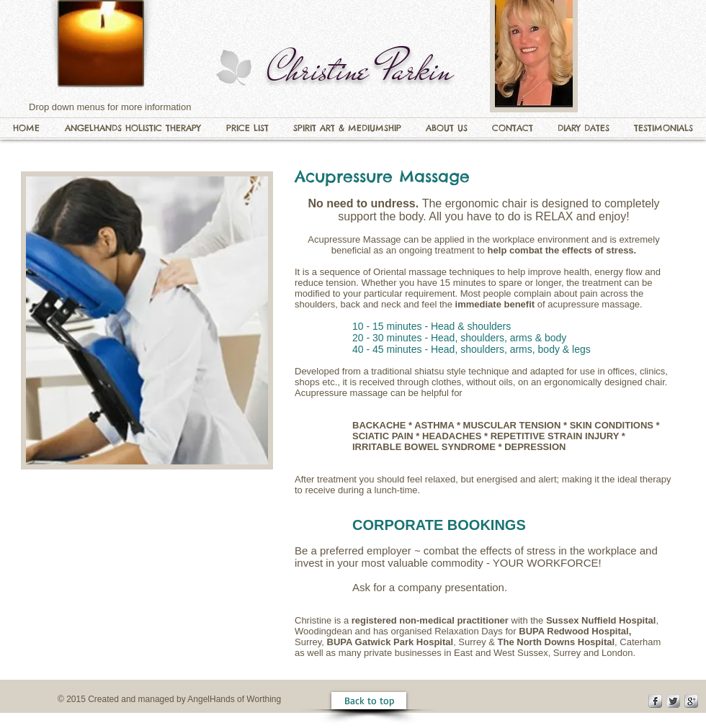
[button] (133, 128)
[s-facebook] (655, 701)
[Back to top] (369, 701)
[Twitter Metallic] (673, 701)
